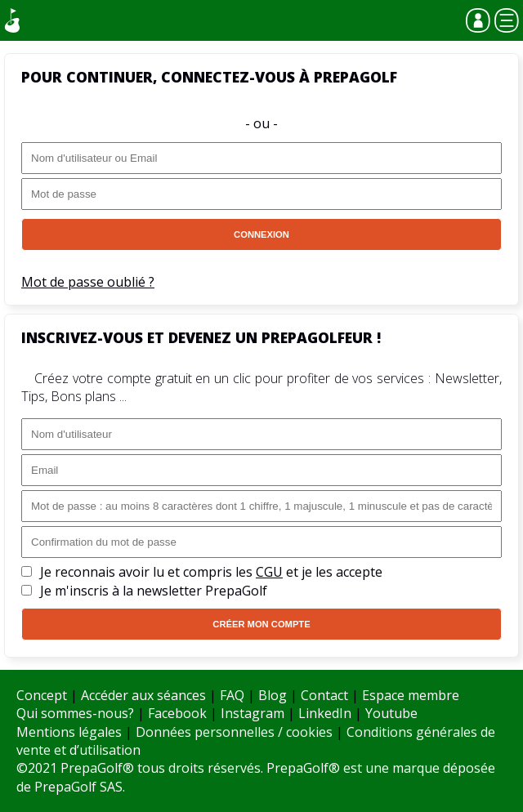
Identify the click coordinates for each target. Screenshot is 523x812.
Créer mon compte (261, 624)
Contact (324, 695)
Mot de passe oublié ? (88, 282)
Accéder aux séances (143, 695)
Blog (273, 695)
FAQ (232, 695)
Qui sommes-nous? (75, 713)
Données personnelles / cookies (234, 732)
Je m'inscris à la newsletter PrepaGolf (154, 591)
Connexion (261, 234)
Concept (42, 695)
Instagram (253, 713)
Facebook (177, 713)
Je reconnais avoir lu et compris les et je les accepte (211, 572)
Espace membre (411, 695)
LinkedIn (325, 713)
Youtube (391, 713)
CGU (269, 572)
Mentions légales (69, 732)
